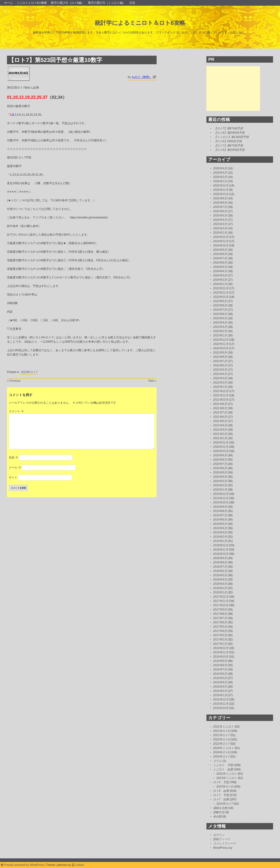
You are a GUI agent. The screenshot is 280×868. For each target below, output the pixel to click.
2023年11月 (221, 293)
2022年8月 (220, 357)
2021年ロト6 (221, 731)
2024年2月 (220, 280)
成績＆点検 (220, 808)
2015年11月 (221, 704)
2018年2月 (220, 588)
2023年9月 (220, 301)
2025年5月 (220, 215)
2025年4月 (220, 220)
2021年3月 (220, 430)
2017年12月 (221, 597)
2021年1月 (220, 438)
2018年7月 (220, 567)
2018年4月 (220, 580)
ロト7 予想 (221, 795)
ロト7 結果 (221, 799)
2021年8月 (220, 408)
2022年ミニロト (227, 774)
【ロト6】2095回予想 (228, 141)
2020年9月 (220, 455)
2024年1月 (220, 284)
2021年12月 (221, 391)
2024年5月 (220, 267)
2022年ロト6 (221, 739)
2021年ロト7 (221, 735)
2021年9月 (220, 404)
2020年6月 (220, 468)
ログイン (219, 835)
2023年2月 (220, 331)
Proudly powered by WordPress (23, 865)
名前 (13, 457)
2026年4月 (220, 168)
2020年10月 (221, 451)
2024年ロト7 (221, 757)
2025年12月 (221, 186)
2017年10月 (221, 605)
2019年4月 (220, 528)
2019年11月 (221, 498)
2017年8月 (220, 614)
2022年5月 (220, 370)
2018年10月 (221, 554)
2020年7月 (220, 464)
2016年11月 (221, 652)
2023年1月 (220, 335)
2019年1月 (220, 541)
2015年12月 (221, 699)
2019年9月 (220, 507)
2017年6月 (220, 622)
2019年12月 (221, 494)
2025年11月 (221, 190)
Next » (152, 381)
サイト (13, 477)
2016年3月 (220, 687)
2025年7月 (220, 207)
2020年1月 (220, 490)
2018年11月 (221, 550)
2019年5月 (220, 524)
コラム (217, 761)
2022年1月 (220, 387)
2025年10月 (221, 194)
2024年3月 (220, 275)
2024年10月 (221, 245)
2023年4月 (220, 323)
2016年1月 (220, 695)
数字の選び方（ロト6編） (68, 3)
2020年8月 (220, 460)
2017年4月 (220, 631)
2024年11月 (221, 241)
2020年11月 (221, 447)
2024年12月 (221, 237)
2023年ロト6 (225, 787)
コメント (16, 411)
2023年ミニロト (227, 778)
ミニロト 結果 (223, 769)
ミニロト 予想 (223, 765)
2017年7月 (220, 618)
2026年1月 (220, 181)
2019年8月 (220, 511)
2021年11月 (221, 395)
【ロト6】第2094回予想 (229, 150)
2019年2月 (220, 537)
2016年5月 (220, 678)
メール (15, 467)
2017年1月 (220, 644)
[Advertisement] (233, 89)
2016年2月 (220, 691)
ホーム (8, 3)
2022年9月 (220, 353)
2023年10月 (221, 297)
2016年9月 (220, 661)
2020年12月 (221, 442)
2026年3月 (220, 173)
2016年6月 (220, 674)
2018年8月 (220, 562)
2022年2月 (220, 383)
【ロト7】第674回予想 (229, 128)
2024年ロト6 (221, 752)
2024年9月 (220, 250)
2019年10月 (221, 502)
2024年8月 (220, 254)
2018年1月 (220, 592)
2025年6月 (220, 211)
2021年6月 (220, 417)
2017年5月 (220, 627)
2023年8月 (220, 305)
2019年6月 (220, 520)
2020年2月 (220, 485)
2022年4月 (220, 374)
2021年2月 (220, 434)
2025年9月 (220, 198)
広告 (132, 3)
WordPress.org (223, 848)
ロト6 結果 (221, 791)
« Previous (14, 381)
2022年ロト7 (221, 744)
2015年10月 (221, 708)
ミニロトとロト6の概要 (32, 3)
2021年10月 (221, 400)
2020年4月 (220, 477)
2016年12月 (221, 648)
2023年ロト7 (29, 372)
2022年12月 (221, 340)
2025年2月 (220, 228)
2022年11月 (221, 344)
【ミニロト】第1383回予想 (231, 137)
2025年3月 (220, 224)
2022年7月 (220, 361)
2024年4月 (220, 271)
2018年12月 (221, 545)
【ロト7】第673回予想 (229, 146)
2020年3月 (220, 481)
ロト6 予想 (221, 782)
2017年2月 (220, 639)
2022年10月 (221, 348)
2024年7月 (220, 258)
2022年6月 (220, 365)
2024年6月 (220, 263)
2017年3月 (220, 635)
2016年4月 (220, 682)
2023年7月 (220, 310)
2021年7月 (220, 412)
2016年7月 (220, 669)
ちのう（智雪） (142, 77)
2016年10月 (221, 657)
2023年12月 (221, 288)
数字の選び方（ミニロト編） (107, 3)
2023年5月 (220, 318)
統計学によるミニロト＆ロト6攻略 (140, 23)
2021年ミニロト (223, 727)
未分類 (217, 817)
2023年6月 (220, 314)
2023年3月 (220, 327)
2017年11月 (221, 601)
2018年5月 (220, 575)
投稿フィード (222, 839)
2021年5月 (220, 421)
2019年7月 (220, 515)
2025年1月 (220, 233)
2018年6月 (220, 571)
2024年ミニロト (223, 748)
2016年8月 (220, 665)
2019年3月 (220, 532)
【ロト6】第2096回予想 (229, 133)
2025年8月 (220, 203)
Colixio (79, 865)
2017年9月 (220, 610)
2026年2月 (220, 177)
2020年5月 (220, 472)
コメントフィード (224, 843)
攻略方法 (219, 812)
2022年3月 (220, 378)
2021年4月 (220, 425)
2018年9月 (220, 558)
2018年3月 (220, 584)
